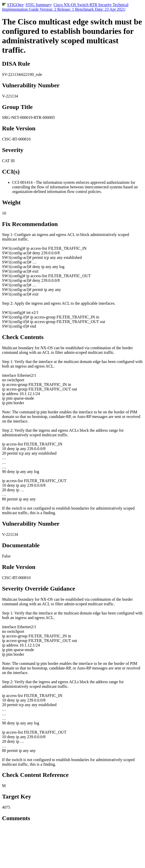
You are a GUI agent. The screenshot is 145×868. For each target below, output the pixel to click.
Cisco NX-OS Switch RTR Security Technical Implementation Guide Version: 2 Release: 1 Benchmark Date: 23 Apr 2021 (65, 7)
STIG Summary (38, 5)
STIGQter (15, 5)
